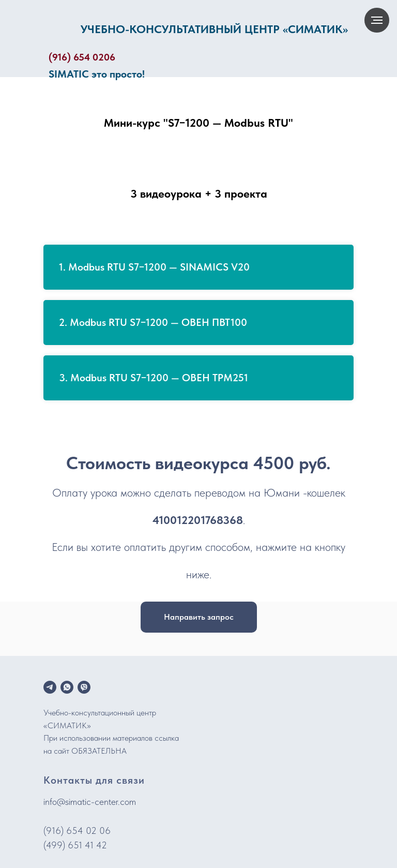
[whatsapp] (67, 687)
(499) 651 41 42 (75, 845)
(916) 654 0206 (82, 57)
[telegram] (50, 687)
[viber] (84, 687)
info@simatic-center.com (90, 802)
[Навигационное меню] (377, 20)
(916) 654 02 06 (77, 830)
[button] (199, 617)
